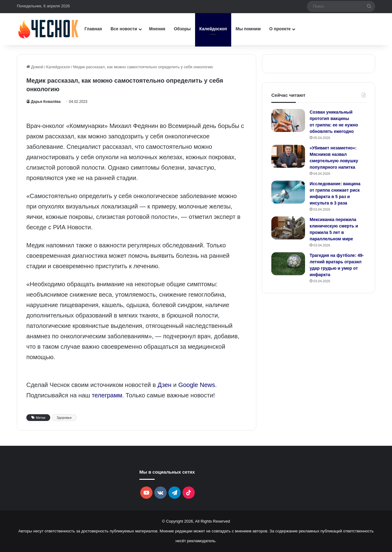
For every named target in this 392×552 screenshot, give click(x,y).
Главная (93, 29)
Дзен (165, 385)
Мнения (157, 29)
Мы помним (248, 29)
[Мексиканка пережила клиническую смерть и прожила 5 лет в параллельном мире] (288, 228)
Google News (197, 385)
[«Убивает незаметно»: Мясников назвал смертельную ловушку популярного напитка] (288, 156)
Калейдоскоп (213, 29)
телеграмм (107, 395)
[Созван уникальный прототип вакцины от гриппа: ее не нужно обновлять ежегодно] (288, 120)
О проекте (280, 29)
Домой (35, 67)
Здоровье (64, 418)
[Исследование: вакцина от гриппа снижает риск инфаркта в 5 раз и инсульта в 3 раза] (288, 192)
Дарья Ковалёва (46, 102)
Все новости (124, 29)
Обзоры (182, 29)
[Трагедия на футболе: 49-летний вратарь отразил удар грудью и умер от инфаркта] (288, 264)
